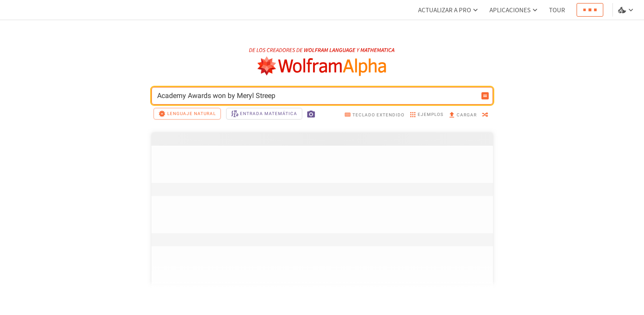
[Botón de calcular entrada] (485, 96)
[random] (485, 115)
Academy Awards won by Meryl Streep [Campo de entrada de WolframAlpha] (317, 96)
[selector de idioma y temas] (626, 10)
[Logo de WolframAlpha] (322, 66)
